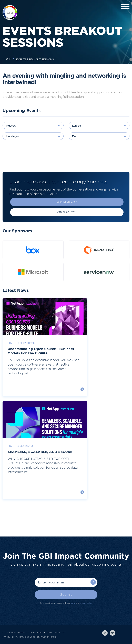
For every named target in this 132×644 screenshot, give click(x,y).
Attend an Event (67, 212)
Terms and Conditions (30, 637)
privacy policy (86, 603)
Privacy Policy (10, 637)
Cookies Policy (50, 637)
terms (73, 603)
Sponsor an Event (67, 202)
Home (7, 59)
